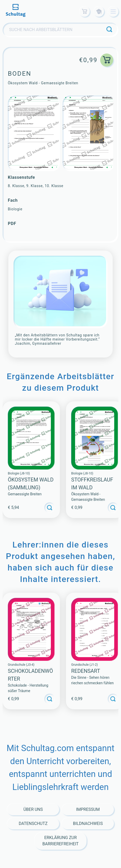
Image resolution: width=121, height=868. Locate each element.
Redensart (86, 671)
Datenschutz (33, 824)
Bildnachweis (88, 824)
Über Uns (33, 809)
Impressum (88, 809)
